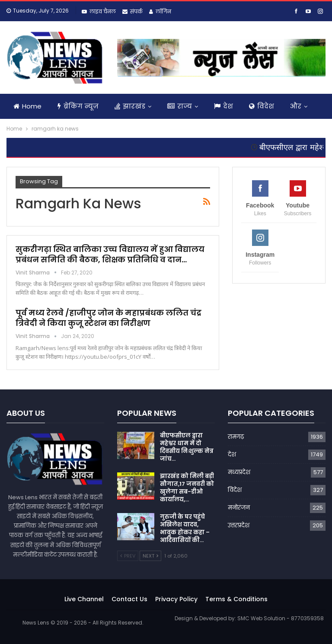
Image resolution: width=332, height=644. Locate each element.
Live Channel (84, 599)
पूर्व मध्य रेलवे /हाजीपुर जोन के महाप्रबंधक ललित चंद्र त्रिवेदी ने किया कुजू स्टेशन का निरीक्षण (109, 318)
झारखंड (130, 106)
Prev (128, 556)
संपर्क (132, 11)
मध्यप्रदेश (239, 472)
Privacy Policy (176, 599)
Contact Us (129, 599)
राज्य (180, 106)
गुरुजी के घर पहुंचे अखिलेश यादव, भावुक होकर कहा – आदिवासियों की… (185, 528)
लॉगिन (160, 11)
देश (223, 106)
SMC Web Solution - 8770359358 (281, 618)
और (296, 106)
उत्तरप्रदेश (239, 525)
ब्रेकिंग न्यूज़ (78, 106)
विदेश (262, 106)
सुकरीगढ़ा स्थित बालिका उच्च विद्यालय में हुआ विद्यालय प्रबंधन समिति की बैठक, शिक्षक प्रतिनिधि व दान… (110, 254)
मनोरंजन (239, 508)
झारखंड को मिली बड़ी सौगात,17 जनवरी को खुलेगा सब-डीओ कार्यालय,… (187, 488)
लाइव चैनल (99, 11)
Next (150, 556)
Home (27, 106)
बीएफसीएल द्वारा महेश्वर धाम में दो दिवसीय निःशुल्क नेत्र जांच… (187, 447)
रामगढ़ (236, 437)
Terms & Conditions (236, 599)
